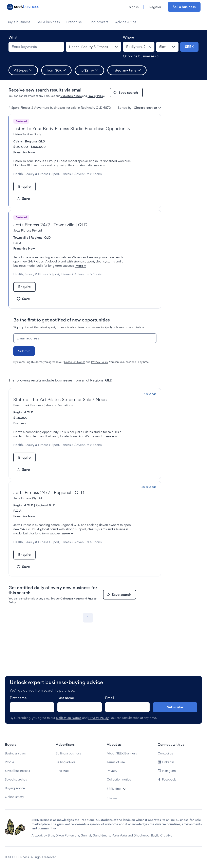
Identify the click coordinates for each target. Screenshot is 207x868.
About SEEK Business (122, 753)
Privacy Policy (96, 96)
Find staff (62, 771)
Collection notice (119, 779)
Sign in (134, 7)
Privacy (112, 771)
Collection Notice (71, 96)
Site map (113, 798)
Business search (16, 753)
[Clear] (150, 47)
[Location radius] (167, 47)
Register (155, 7)
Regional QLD (35, 141)
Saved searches (16, 779)
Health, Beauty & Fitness (31, 178)
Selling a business (68, 753)
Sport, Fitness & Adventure (70, 178)
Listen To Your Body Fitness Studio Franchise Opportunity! (73, 129)
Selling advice (66, 762)
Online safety (14, 797)
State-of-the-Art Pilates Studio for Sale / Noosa (61, 416)
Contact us (165, 753)
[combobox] (36, 47)
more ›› (56, 169)
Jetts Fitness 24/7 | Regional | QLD (49, 518)
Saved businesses (17, 771)
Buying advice (15, 788)
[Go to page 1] (88, 652)
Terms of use (116, 762)
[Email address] (85, 355)
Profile (10, 762)
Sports (18, 182)
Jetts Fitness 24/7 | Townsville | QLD (50, 233)
